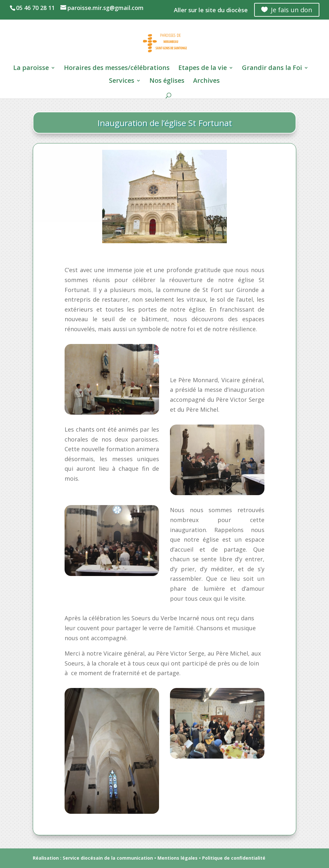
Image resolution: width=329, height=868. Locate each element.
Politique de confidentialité (234, 858)
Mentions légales (178, 858)
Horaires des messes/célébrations (117, 69)
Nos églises (167, 82)
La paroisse (31, 69)
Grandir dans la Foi (272, 69)
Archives (206, 82)
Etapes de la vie (203, 69)
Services (122, 82)
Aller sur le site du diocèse (211, 10)
